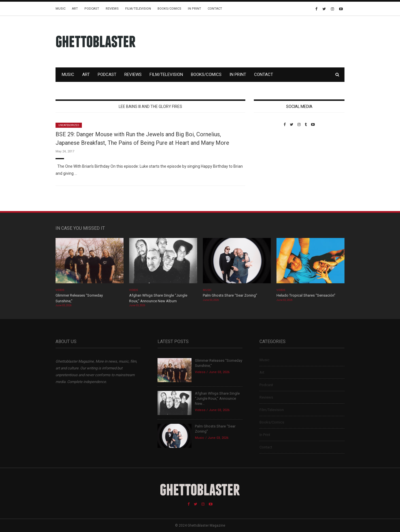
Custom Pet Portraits (270, 166)
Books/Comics (169, 9)
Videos (60, 290)
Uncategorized (69, 125)
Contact (215, 9)
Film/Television (138, 9)
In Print (194, 9)
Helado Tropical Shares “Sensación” (306, 295)
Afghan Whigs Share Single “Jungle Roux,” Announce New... (217, 398)
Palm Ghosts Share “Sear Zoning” (230, 295)
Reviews (112, 9)
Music (60, 9)
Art (75, 9)
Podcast (92, 9)
